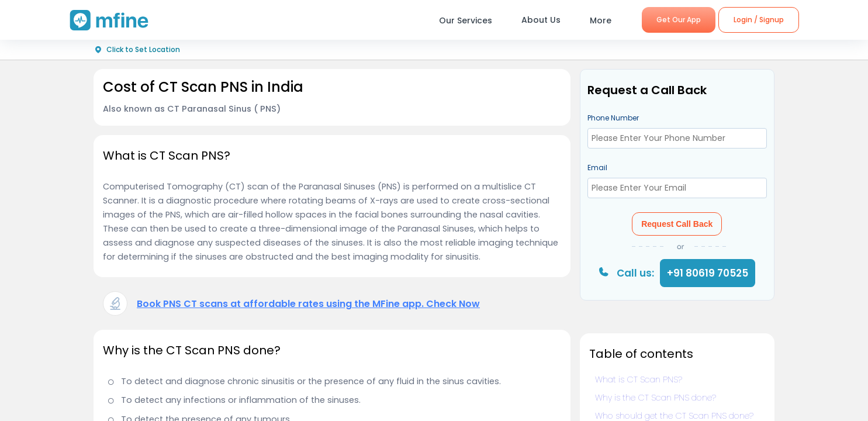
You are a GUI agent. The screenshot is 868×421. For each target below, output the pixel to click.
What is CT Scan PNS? (639, 379)
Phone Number (613, 118)
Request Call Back (677, 224)
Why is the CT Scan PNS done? (656, 398)
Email (597, 168)
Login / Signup (759, 20)
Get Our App (679, 20)
